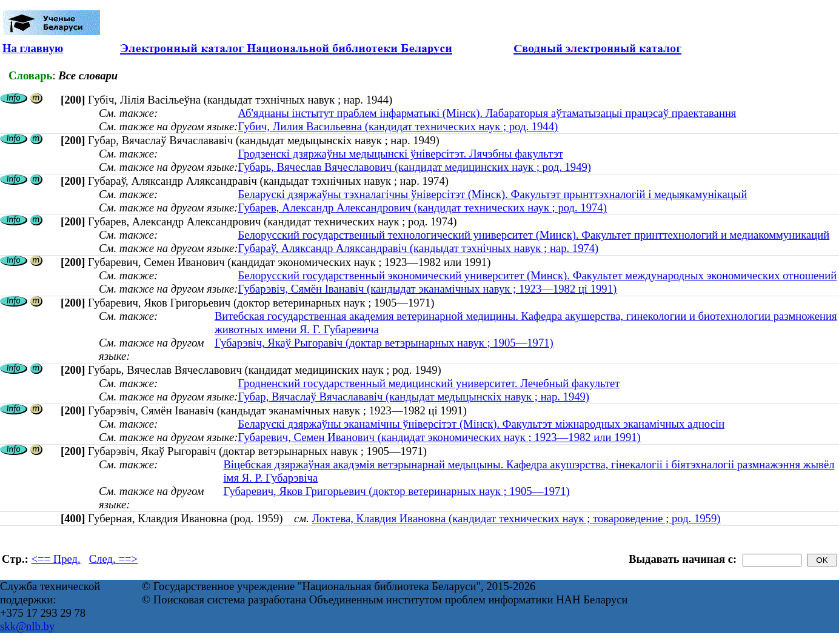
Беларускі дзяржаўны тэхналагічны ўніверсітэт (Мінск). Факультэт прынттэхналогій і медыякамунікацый (492, 194)
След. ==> (113, 559)
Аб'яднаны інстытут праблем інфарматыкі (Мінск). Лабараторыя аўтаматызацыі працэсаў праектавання (487, 113)
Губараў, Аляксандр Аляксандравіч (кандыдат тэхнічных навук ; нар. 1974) (418, 248)
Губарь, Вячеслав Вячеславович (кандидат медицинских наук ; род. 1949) (414, 167)
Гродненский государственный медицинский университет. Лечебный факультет (429, 383)
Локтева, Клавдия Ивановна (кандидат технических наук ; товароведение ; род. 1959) (516, 518)
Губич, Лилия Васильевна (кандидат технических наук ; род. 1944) (398, 126)
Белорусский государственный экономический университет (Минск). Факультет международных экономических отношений (537, 275)
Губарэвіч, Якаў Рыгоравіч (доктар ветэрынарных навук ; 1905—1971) (384, 343)
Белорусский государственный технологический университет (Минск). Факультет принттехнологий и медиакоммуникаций (533, 235)
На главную (33, 48)
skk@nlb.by (27, 626)
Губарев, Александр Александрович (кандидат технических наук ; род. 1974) (422, 207)
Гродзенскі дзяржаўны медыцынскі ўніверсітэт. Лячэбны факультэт (400, 154)
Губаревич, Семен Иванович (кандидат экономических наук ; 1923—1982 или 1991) (439, 437)
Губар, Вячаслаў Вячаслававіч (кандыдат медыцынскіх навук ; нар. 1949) (413, 397)
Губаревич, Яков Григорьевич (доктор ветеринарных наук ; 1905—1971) (396, 491)
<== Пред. (56, 559)
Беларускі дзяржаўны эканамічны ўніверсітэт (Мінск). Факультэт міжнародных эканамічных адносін (481, 424)
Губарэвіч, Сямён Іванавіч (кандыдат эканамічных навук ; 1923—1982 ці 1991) (427, 289)
